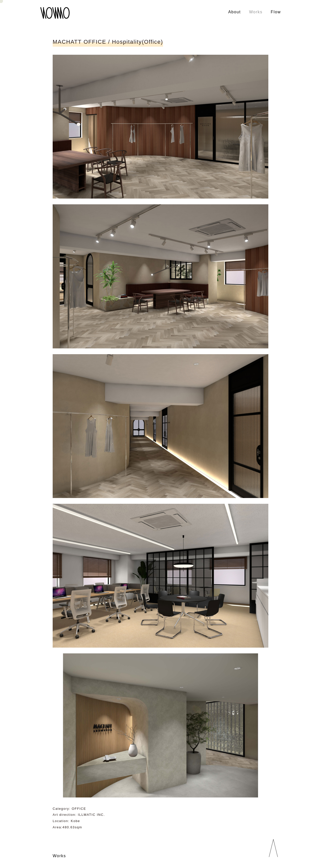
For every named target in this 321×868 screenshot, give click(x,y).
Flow (276, 12)
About (234, 12)
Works (256, 12)
